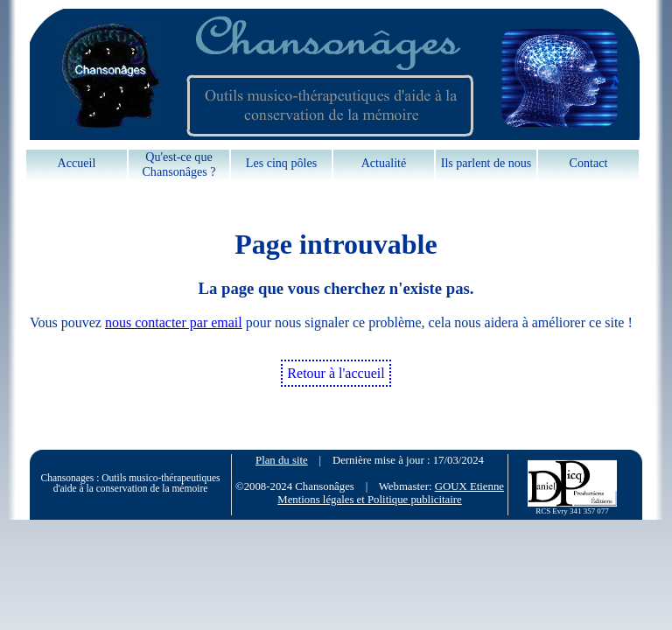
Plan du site (282, 460)
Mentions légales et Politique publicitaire (369, 500)
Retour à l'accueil (336, 373)
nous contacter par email (174, 322)
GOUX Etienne (469, 486)
